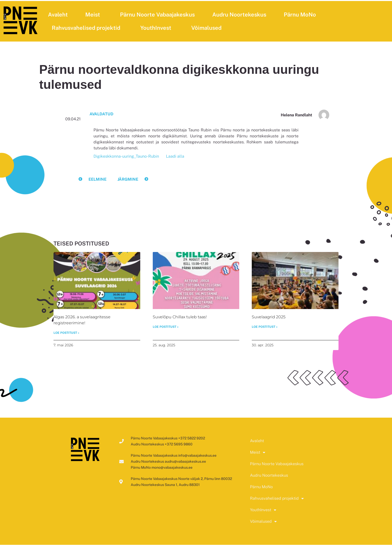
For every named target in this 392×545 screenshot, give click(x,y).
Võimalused (208, 28)
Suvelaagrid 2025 (269, 317)
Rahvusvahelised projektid (87, 28)
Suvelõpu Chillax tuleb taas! (180, 317)
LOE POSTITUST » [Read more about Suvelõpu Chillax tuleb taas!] (166, 327)
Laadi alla (175, 156)
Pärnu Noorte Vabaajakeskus (157, 15)
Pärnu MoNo (300, 15)
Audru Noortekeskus (239, 15)
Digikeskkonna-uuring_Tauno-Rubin (126, 156)
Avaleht (58, 15)
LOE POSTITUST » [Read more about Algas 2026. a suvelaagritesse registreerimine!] (66, 333)
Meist (94, 15)
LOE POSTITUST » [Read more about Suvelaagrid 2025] (265, 327)
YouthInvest (157, 28)
